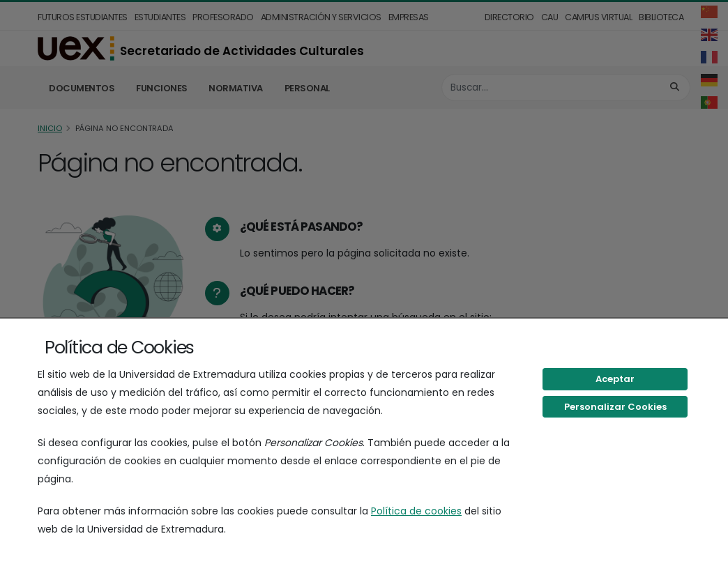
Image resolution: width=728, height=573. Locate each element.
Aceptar (615, 379)
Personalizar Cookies (615, 407)
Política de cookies (416, 511)
